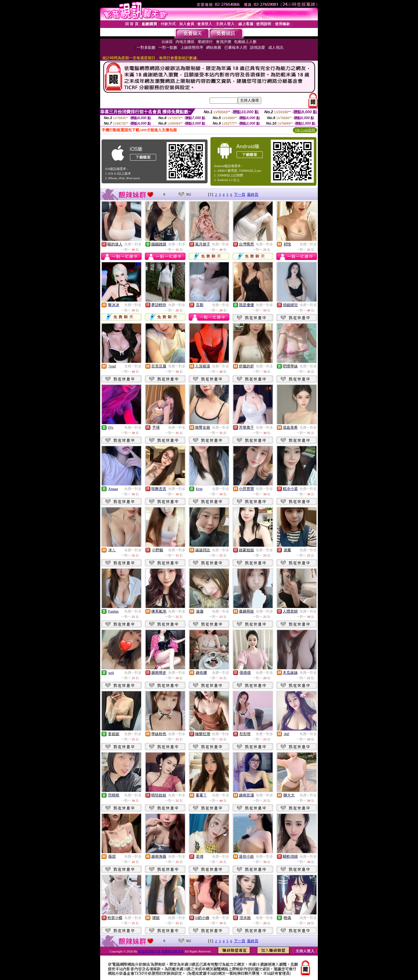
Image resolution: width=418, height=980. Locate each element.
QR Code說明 (305, 130)
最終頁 (253, 194)
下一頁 (240, 194)
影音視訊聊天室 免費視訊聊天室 (161, 951)
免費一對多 (133, 244)
